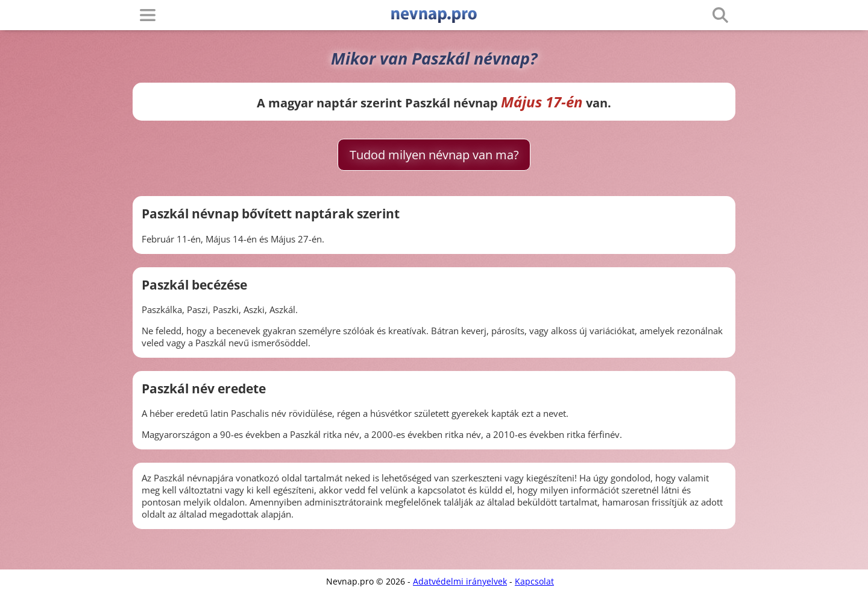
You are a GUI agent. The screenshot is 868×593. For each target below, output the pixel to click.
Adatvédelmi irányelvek (460, 581)
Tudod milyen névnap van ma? (434, 155)
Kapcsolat (534, 581)
